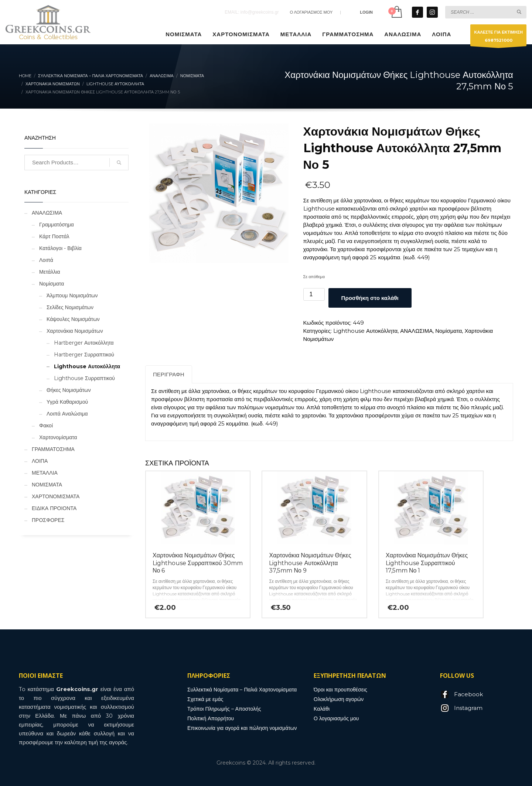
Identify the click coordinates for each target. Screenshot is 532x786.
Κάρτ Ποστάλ (54, 236)
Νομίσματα (449, 331)
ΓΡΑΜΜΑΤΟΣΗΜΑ (53, 449)
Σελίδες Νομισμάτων (70, 307)
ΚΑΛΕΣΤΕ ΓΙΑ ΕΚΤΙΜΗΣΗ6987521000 (498, 38)
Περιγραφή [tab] (169, 374)
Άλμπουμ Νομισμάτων (72, 295)
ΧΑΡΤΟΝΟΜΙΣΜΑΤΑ (56, 496)
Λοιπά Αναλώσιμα (67, 414)
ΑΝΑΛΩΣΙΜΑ (416, 331)
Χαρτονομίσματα (58, 437)
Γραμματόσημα (57, 225)
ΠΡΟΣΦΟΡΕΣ (48, 520)
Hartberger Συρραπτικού (84, 355)
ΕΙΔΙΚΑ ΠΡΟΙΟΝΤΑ (54, 508)
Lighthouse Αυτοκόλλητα (365, 331)
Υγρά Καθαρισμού (67, 402)
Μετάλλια (50, 272)
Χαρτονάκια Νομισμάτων (75, 331)
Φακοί (46, 426)
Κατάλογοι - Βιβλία (60, 248)
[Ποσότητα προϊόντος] (314, 294)
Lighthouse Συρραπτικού (84, 378)
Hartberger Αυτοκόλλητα (84, 343)
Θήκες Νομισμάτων (69, 390)
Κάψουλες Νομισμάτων (73, 319)
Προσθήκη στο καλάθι (370, 298)
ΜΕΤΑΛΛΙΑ (45, 473)
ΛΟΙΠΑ (40, 461)
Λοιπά (46, 260)
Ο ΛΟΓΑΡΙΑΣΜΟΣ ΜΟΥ (311, 12)
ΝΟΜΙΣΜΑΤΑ (47, 485)
